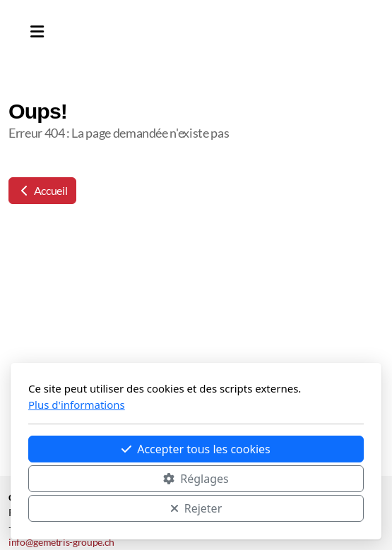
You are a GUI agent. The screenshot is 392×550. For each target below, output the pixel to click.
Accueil (42, 190)
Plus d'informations (77, 405)
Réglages (196, 479)
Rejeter (196, 508)
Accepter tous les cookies (196, 449)
